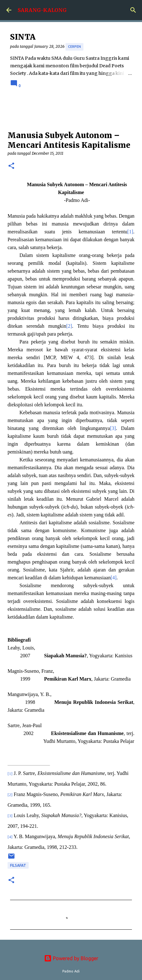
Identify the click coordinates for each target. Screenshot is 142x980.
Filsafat (18, 865)
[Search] (133, 10)
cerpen (74, 47)
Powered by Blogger (71, 958)
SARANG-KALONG (42, 10)
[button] (11, 166)
